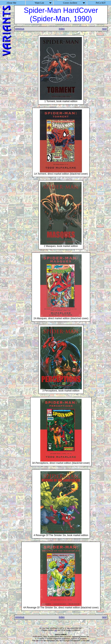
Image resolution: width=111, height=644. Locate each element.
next (104, 29)
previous (20, 29)
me (56, 630)
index (62, 29)
